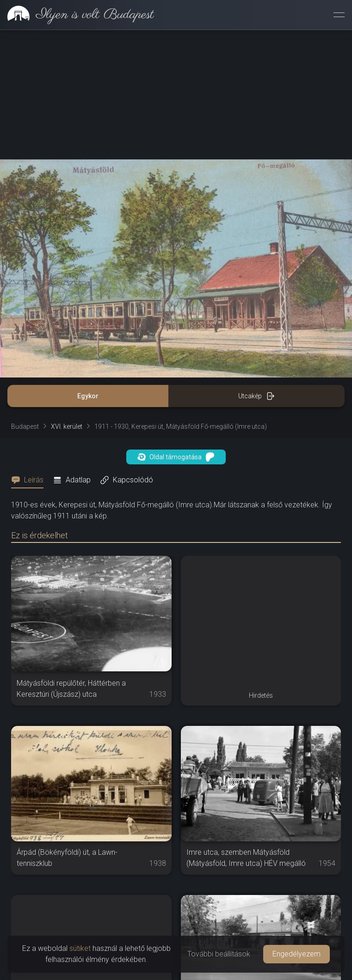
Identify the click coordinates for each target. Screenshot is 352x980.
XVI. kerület (67, 426)
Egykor (88, 396)
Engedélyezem (296, 954)
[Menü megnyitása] (339, 15)
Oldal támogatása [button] (176, 457)
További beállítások (219, 954)
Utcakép (256, 396)
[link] (77, 15)
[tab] (30, 480)
